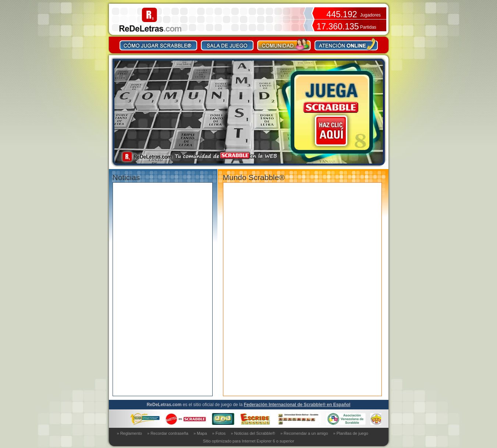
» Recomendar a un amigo (304, 433)
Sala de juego (227, 44)
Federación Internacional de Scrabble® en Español (297, 405)
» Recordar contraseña (168, 433)
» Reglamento (130, 433)
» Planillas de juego (351, 433)
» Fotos (219, 433)
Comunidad (284, 44)
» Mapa (200, 433)
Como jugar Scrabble (159, 44)
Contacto (346, 44)
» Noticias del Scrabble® (253, 433)
